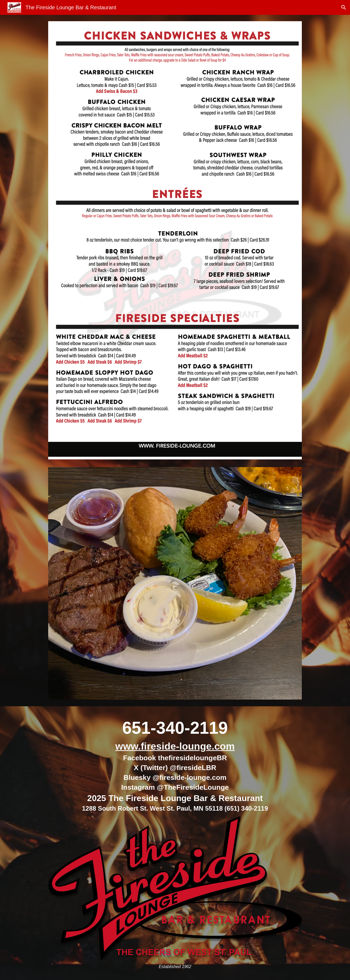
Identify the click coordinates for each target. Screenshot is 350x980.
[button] (344, 7)
